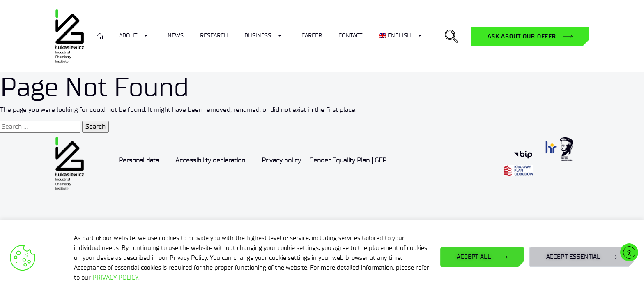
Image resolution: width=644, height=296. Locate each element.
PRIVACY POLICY (115, 277)
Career (312, 36)
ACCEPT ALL (474, 257)
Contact (350, 36)
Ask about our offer (522, 36)
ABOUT (128, 36)
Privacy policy (281, 160)
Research (214, 36)
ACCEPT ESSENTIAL (573, 257)
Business (258, 36)
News (176, 36)
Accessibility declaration (210, 160)
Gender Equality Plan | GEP (348, 160)
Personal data (139, 160)
